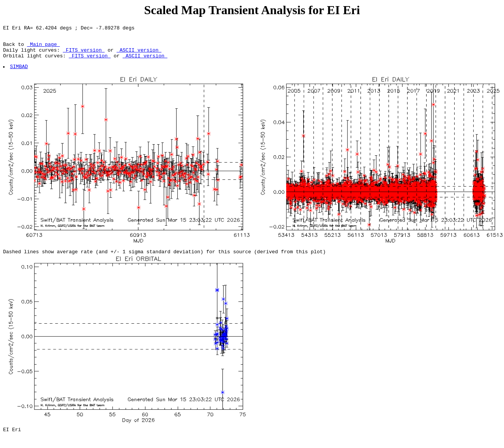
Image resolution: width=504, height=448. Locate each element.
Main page (43, 47)
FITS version (84, 54)
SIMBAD (19, 73)
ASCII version (139, 54)
